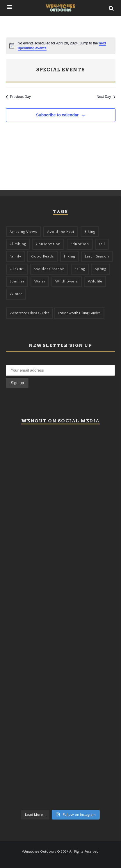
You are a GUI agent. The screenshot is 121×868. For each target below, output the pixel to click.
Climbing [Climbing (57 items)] (18, 244)
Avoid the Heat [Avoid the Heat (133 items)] (61, 232)
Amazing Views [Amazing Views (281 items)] (23, 232)
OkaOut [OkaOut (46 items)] (17, 269)
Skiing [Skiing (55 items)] (80, 269)
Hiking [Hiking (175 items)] (70, 256)
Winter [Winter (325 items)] (16, 294)
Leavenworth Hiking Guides (79, 313)
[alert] (61, 46)
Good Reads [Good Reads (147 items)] (43, 256)
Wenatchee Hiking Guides (30, 313)
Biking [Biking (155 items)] (90, 232)
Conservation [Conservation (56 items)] (48, 244)
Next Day (106, 97)
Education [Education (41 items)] (80, 244)
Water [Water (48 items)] (40, 281)
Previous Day (18, 97)
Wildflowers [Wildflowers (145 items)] (67, 281)
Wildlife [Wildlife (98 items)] (95, 281)
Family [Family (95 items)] (15, 256)
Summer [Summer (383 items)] (17, 281)
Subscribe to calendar (57, 115)
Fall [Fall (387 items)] (102, 244)
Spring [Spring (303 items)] (100, 269)
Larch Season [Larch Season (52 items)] (97, 256)
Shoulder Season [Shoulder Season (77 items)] (49, 269)
